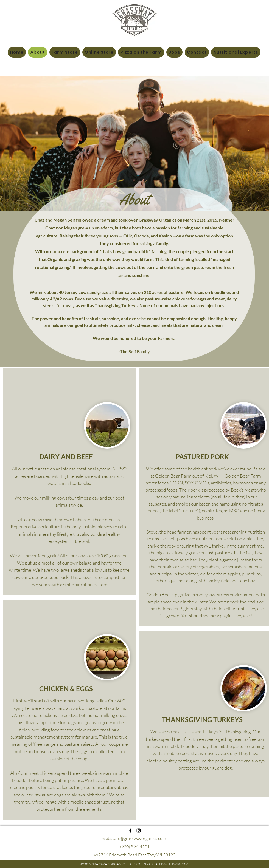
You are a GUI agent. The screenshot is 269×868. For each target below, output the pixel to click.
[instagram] (139, 830)
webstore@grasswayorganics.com (134, 838)
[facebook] (130, 830)
